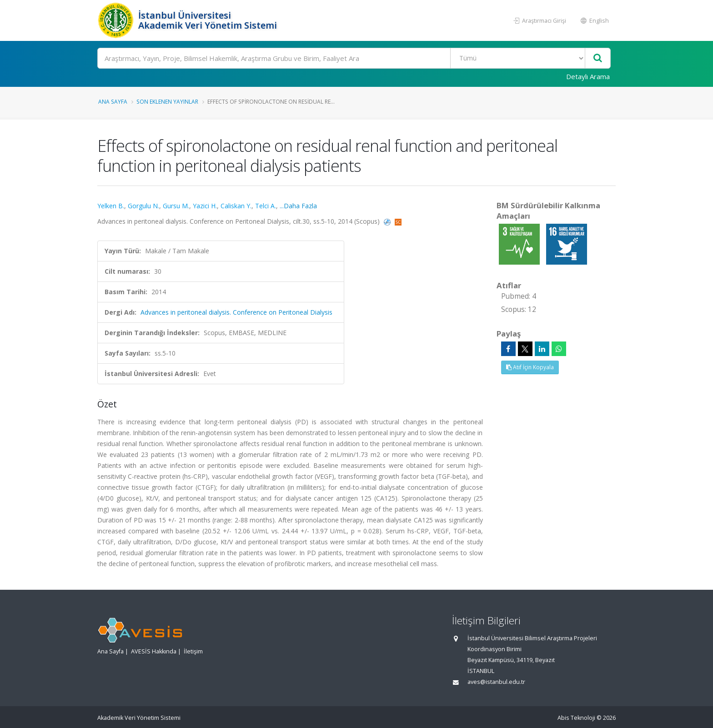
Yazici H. (205, 206)
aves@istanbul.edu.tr (496, 682)
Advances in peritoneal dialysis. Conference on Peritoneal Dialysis (236, 312)
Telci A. (266, 206)
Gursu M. (176, 206)
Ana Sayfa (113, 101)
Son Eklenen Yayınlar (167, 101)
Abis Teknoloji (576, 718)
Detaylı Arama (588, 76)
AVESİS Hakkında (154, 651)
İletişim (193, 651)
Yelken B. (111, 206)
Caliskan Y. (236, 206)
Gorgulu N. (143, 206)
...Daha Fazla (298, 206)
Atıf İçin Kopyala (530, 367)
